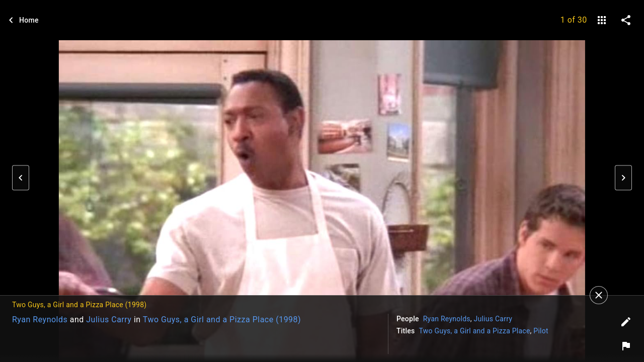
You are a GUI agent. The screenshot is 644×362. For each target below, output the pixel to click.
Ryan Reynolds (40, 320)
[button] (21, 178)
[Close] (599, 295)
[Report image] (626, 346)
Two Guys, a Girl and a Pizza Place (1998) (222, 320)
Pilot (541, 331)
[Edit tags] (626, 322)
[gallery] (602, 20)
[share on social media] (626, 20)
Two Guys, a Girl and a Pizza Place (475, 331)
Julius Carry (109, 320)
